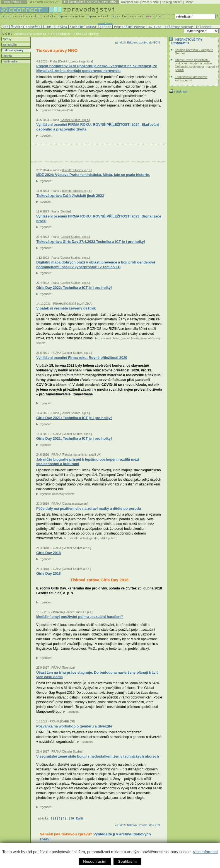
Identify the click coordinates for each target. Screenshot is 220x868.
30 (72, 819)
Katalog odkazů (172, 2)
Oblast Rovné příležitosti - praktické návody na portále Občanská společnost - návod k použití (196, 65)
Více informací (205, 852)
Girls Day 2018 (49, 573)
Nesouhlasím (95, 861)
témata (7, 56)
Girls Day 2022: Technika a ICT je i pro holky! (74, 288)
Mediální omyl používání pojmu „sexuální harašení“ (80, 617)
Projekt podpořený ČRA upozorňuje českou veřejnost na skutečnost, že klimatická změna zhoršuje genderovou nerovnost (97, 68)
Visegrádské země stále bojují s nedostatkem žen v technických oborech (98, 756)
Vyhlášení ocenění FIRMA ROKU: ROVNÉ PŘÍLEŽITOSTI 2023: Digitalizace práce (99, 219)
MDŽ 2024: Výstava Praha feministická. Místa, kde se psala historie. (93, 175)
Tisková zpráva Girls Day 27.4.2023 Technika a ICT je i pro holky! (91, 242)
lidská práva (139, 338)
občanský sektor (63, 494)
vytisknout (178, 91)
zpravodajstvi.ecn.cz (30, 34)
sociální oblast (110, 338)
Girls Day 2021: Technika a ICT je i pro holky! (74, 418)
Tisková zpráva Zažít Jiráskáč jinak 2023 (70, 196)
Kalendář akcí (130, 2)
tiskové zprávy (13, 50)
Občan (189, 2)
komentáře (9, 45)
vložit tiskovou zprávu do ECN (140, 42)
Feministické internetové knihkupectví (191, 79)
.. (67, 819)
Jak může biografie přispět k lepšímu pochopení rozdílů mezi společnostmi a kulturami (88, 462)
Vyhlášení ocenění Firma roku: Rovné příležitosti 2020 (82, 358)
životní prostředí (62, 110)
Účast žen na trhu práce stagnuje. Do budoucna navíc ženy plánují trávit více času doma (97, 675)
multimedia (9, 61)
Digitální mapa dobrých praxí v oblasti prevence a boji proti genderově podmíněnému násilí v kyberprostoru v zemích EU (96, 265)
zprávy (7, 39)
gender (46, 110)
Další (79, 819)
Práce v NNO (151, 2)
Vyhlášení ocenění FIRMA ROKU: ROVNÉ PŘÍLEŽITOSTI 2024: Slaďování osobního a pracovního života (97, 127)
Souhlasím (127, 861)
